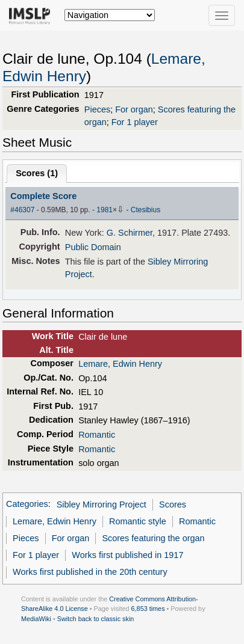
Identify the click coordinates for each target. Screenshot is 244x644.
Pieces (97, 109)
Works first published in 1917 (127, 555)
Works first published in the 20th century (90, 572)
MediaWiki (36, 619)
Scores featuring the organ (153, 538)
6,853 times (148, 609)
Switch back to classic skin (96, 619)
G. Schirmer (130, 233)
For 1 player (135, 122)
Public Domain (93, 247)
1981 (105, 210)
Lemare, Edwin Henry (120, 364)
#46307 (22, 210)
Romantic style (138, 521)
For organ (134, 109)
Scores (173, 504)
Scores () (37, 173)
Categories (27, 504)
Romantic (97, 435)
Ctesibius (145, 210)
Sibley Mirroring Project (102, 504)
